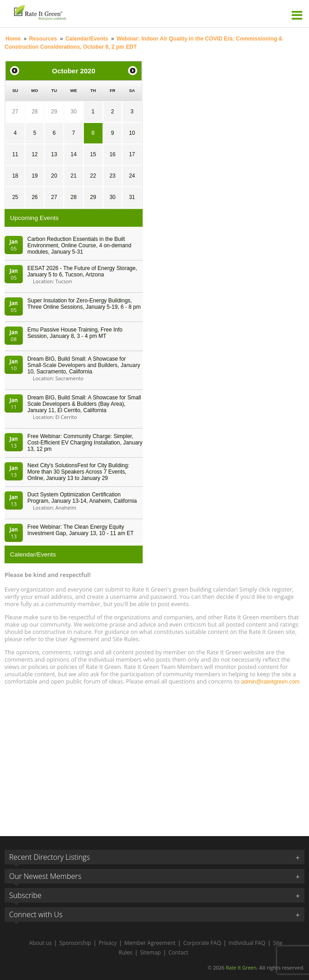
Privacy (108, 943)
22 (93, 176)
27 (15, 112)
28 (34, 112)
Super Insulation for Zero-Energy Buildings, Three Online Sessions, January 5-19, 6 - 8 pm (84, 304)
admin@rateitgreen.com (270, 682)
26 (34, 197)
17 (132, 154)
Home (13, 39)
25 (15, 197)
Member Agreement (150, 943)
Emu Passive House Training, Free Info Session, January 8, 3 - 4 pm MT (75, 333)
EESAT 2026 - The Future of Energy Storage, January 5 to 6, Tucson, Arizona (82, 271)
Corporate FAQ (202, 943)
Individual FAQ (247, 943)
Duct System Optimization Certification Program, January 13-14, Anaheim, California (82, 498)
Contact (178, 952)
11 (15, 154)
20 (54, 176)
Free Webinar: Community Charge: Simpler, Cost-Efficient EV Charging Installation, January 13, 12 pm (85, 443)
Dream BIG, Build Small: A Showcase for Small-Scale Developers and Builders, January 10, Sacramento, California (84, 365)
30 (74, 112)
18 (15, 176)
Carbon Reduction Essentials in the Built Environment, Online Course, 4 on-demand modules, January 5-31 (79, 245)
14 (74, 154)
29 (54, 112)
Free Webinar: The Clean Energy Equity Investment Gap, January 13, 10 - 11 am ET (80, 530)
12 (34, 154)
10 (132, 133)
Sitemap (150, 952)
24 (132, 176)
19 (34, 176)
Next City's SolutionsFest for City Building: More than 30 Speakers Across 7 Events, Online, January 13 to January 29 (78, 472)
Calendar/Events (87, 39)
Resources (43, 39)
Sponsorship (75, 943)
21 (74, 176)
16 (112, 154)
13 (54, 154)
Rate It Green (241, 967)
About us (40, 943)
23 (112, 176)
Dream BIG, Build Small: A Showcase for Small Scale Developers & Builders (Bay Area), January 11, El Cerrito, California (84, 404)
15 (93, 154)
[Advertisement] (154, 756)
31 (132, 197)
